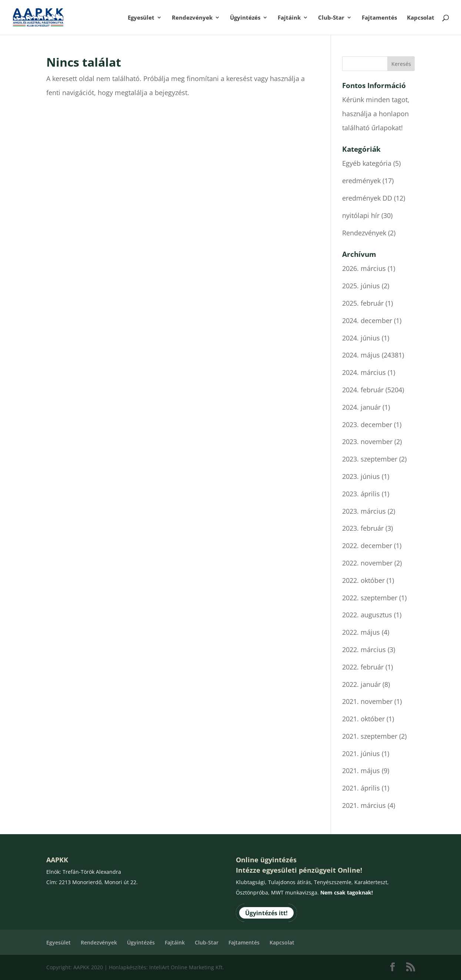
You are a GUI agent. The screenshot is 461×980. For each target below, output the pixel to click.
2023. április (361, 494)
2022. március (364, 650)
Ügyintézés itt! (266, 913)
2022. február (363, 667)
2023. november (367, 442)
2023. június (361, 476)
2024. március (364, 372)
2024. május (361, 355)
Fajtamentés (379, 18)
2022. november (367, 563)
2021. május (361, 771)
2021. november (367, 701)
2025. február (363, 303)
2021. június (361, 754)
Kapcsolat (421, 18)
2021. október (363, 719)
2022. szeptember (370, 598)
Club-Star (331, 18)
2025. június (361, 286)
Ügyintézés (245, 18)
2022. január (361, 684)
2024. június (361, 338)
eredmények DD (367, 198)
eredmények (361, 181)
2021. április (361, 788)
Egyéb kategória (367, 163)
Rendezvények (192, 18)
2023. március (364, 511)
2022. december (367, 546)
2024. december (367, 320)
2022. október (363, 580)
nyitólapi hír (361, 215)
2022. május (361, 632)
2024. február (363, 390)
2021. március (364, 805)
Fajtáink (289, 18)
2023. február (363, 528)
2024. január (361, 407)
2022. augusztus (367, 615)
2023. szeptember (370, 459)
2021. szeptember (370, 736)
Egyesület (141, 18)
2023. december (367, 424)
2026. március (364, 268)
